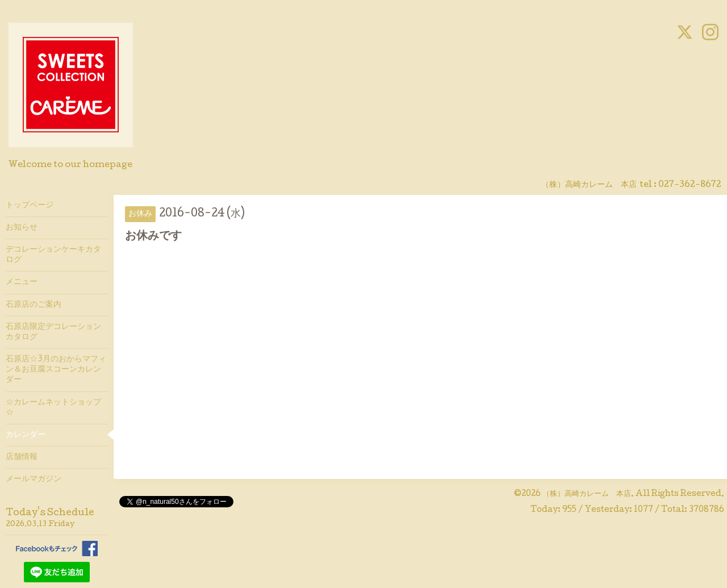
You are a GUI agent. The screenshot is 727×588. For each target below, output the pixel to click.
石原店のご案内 (34, 305)
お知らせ (22, 228)
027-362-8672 (690, 185)
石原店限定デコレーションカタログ (53, 332)
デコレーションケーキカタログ (53, 255)
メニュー (22, 282)
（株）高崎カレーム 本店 (587, 494)
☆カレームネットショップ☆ (53, 408)
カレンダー (26, 435)
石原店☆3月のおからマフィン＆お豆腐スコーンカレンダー (56, 370)
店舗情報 (22, 457)
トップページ (30, 206)
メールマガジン (34, 479)
